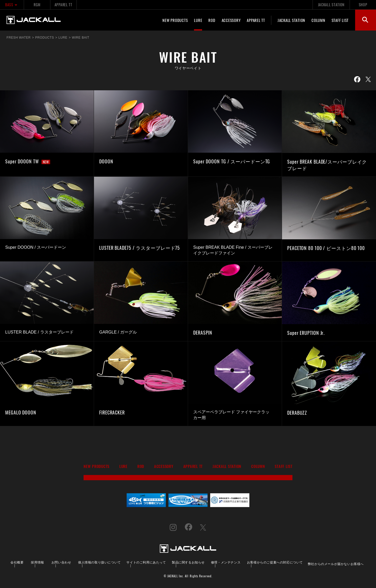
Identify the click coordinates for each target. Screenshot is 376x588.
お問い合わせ (61, 562)
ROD (212, 20)
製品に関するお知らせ (188, 562)
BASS (12, 5)
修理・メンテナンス (226, 562)
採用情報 (37, 562)
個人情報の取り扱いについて (99, 562)
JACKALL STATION (331, 5)
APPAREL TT (63, 5)
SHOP (363, 5)
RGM (37, 5)
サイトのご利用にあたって (146, 562)
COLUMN (318, 20)
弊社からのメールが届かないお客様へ (336, 564)
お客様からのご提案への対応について (275, 562)
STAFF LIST (340, 20)
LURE (198, 20)
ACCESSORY (231, 20)
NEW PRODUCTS (175, 20)
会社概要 (17, 562)
